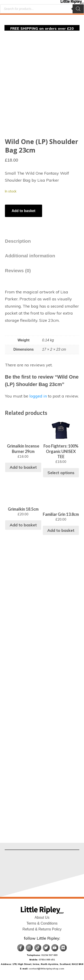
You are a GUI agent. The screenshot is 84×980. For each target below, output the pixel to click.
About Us (42, 917)
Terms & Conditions (42, 923)
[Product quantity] (5, 202)
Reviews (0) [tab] (18, 271)
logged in (38, 396)
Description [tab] (18, 241)
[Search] (78, 9)
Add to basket (24, 211)
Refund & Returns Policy (42, 929)
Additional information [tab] (30, 256)
